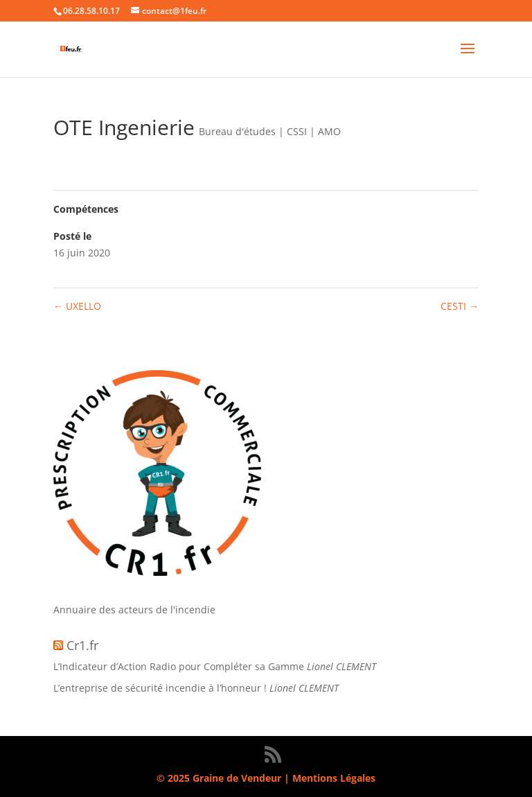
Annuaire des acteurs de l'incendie (134, 610)
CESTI (460, 306)
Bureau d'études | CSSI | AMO (270, 131)
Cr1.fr (82, 645)
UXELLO (77, 306)
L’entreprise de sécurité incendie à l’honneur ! (160, 688)
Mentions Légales (334, 778)
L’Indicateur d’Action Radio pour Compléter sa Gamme (179, 666)
